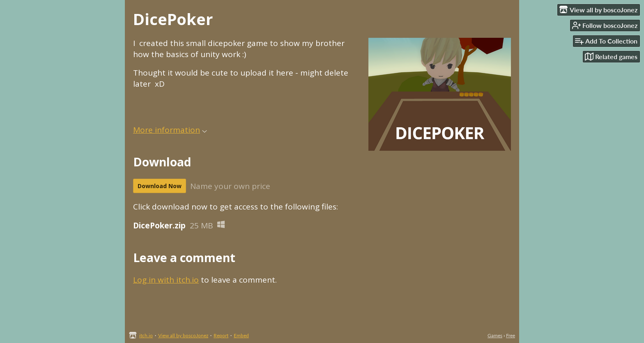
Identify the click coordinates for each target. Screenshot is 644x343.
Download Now (160, 186)
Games (495, 335)
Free (511, 335)
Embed (241, 335)
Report (221, 335)
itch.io (146, 335)
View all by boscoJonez (183, 335)
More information (170, 130)
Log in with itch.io (166, 280)
